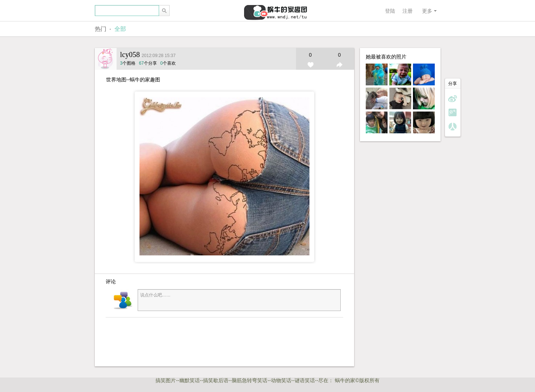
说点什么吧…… (239, 300)
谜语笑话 (305, 380)
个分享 (148, 63)
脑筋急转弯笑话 (250, 380)
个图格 (129, 63)
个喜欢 (168, 63)
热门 (101, 29)
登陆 (390, 11)
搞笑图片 (166, 380)
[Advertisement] (211, 341)
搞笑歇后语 (216, 380)
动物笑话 (281, 380)
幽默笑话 (190, 380)
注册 (408, 11)
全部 (120, 29)
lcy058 (130, 54)
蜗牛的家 (345, 380)
